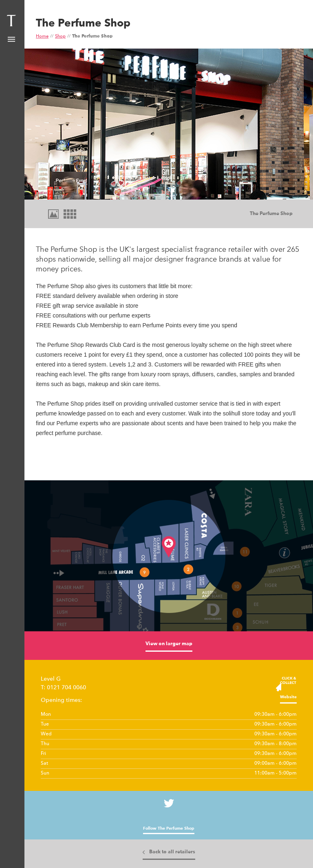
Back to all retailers (172, 852)
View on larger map (169, 644)
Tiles (69, 214)
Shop (60, 37)
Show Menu (11, 39)
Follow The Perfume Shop (169, 828)
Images (53, 214)
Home (42, 37)
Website (288, 697)
